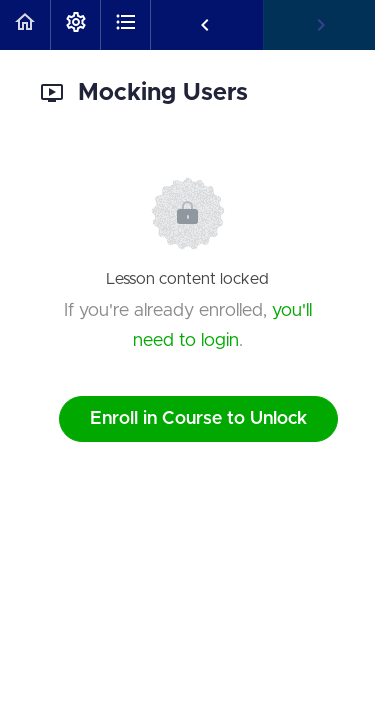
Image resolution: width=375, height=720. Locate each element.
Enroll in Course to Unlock (198, 419)
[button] (25, 25)
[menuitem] (75, 25)
